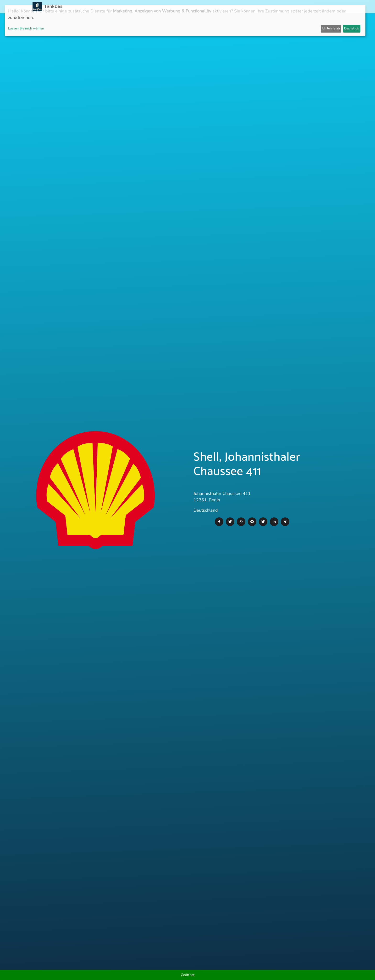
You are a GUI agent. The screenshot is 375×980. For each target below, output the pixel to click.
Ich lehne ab (331, 28)
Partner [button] (308, 7)
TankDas (52, 6)
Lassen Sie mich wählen (26, 28)
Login (292, 7)
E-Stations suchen (266, 7)
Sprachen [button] (330, 7)
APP (195, 7)
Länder (209, 7)
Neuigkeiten (177, 7)
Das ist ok (352, 28)
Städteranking (232, 7)
